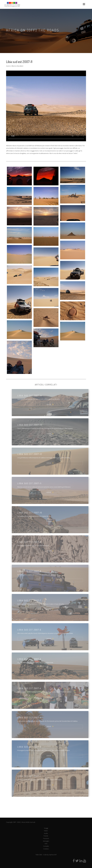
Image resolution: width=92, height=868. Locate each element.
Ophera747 (53, 855)
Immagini (46, 841)
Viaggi (46, 828)
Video (46, 831)
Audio (46, 833)
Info (46, 844)
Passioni (46, 838)
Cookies (46, 849)
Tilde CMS (39, 855)
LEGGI (54, 404)
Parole (46, 836)
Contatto (46, 846)
